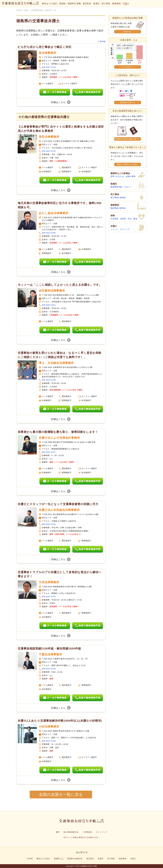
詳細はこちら (61, 102)
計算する (128, 32)
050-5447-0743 (49, 67)
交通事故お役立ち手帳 (89, 866)
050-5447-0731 (49, 305)
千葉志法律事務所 (50, 654)
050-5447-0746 (49, 380)
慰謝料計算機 (74, 4)
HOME (30, 859)
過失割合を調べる (128, 103)
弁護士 (126, 4)
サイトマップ (102, 832)
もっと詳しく (128, 67)
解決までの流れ (50, 4)
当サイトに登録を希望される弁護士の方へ (82, 837)
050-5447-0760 (49, 233)
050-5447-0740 (49, 597)
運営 (58, 832)
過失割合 (87, 4)
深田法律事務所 (49, 137)
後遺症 (96, 4)
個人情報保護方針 (71, 832)
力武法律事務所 (49, 582)
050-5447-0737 (49, 452)
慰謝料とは (59, 859)
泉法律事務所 (47, 53)
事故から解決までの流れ (128, 164)
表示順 (103, 41)
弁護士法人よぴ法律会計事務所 (59, 438)
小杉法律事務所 (49, 727)
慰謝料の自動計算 (75, 859)
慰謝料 (63, 4)
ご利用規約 (87, 832)
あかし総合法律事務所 (54, 213)
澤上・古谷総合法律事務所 (56, 363)
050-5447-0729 (49, 669)
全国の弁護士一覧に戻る (61, 794)
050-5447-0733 (49, 151)
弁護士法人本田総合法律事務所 (59, 510)
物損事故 (117, 4)
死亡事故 (106, 4)
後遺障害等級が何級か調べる (128, 139)
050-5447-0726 (49, 524)
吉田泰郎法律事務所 (52, 291)
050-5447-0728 (49, 741)
